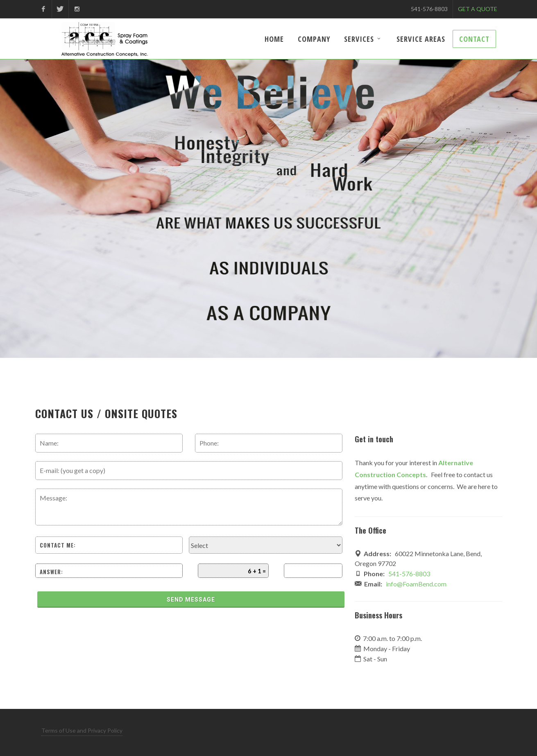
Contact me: (58, 545)
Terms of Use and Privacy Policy (82, 730)
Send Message (191, 600)
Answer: (51, 572)
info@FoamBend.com (416, 584)
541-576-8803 (429, 9)
